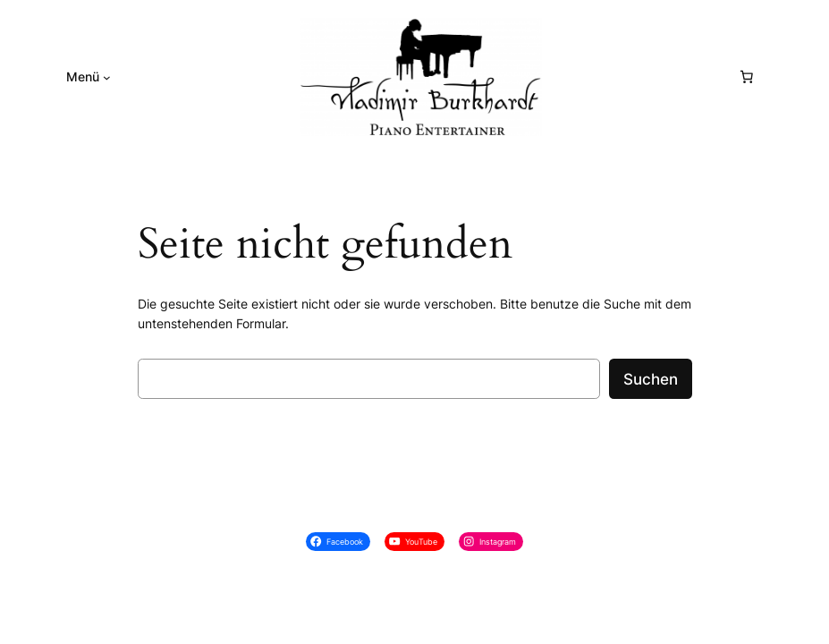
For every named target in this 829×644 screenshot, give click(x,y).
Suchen (651, 379)
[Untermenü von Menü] (107, 77)
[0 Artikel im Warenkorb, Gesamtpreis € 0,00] (747, 77)
